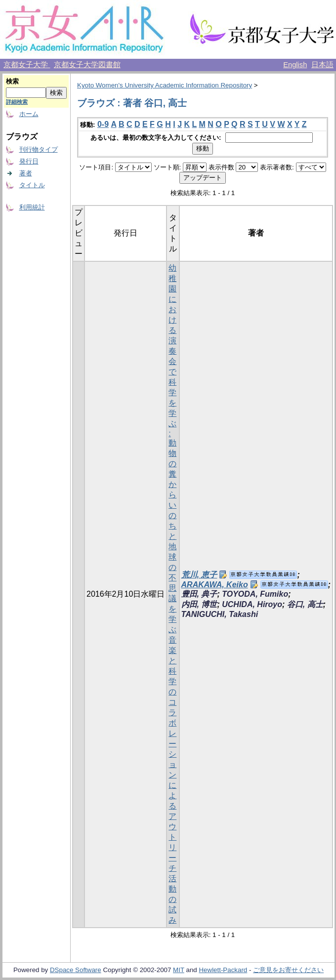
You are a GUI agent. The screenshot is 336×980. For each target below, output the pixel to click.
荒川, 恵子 (199, 575)
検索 (12, 81)
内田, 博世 (199, 604)
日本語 (322, 65)
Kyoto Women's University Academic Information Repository (165, 85)
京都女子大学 (27, 65)
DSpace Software (76, 970)
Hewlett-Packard (223, 970)
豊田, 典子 (199, 594)
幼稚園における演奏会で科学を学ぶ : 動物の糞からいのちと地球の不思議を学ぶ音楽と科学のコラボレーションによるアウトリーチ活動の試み (172, 594)
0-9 (103, 124)
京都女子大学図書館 (87, 65)
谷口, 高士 (305, 604)
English (295, 65)
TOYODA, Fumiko (255, 594)
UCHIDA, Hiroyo (252, 604)
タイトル (32, 185)
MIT (179, 970)
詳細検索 (17, 102)
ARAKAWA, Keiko (215, 585)
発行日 (29, 161)
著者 (26, 173)
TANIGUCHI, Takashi (220, 614)
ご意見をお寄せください (288, 970)
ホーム (29, 114)
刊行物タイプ (39, 149)
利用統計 (32, 207)
